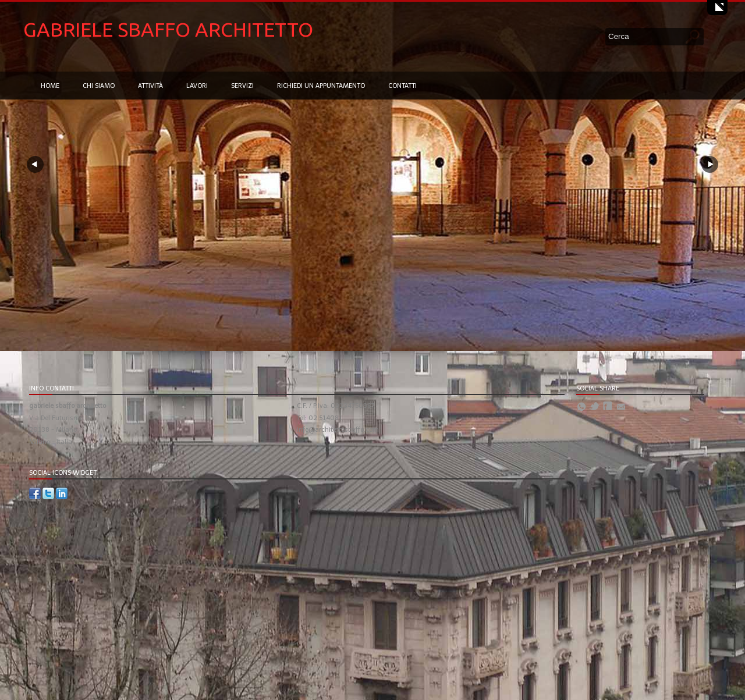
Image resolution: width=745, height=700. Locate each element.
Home (50, 86)
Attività (150, 86)
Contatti (402, 86)
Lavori (197, 86)
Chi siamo (99, 86)
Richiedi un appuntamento (321, 86)
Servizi (242, 86)
